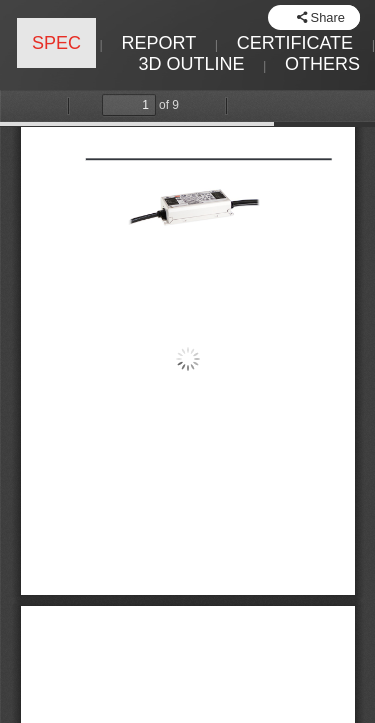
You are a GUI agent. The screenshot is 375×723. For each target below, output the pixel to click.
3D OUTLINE (191, 64)
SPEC (56, 43)
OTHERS (322, 64)
